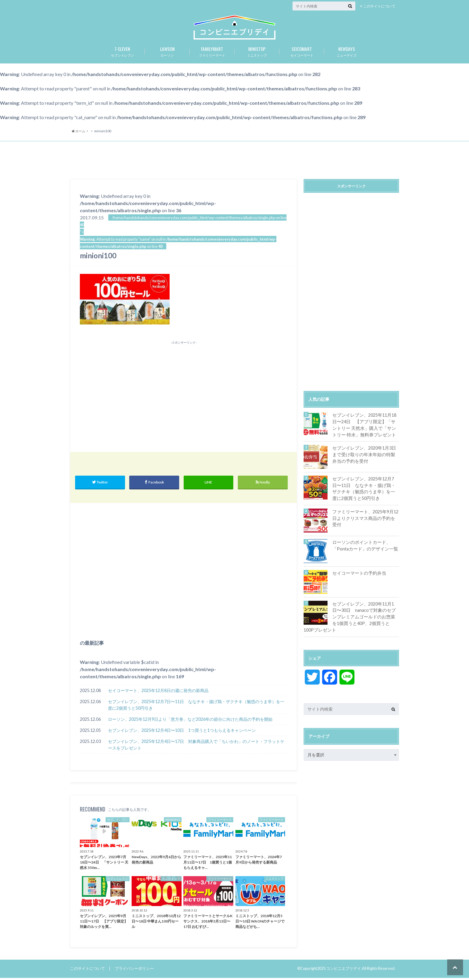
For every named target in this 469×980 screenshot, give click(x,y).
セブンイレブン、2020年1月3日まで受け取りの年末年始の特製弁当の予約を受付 (365, 456)
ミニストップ (257, 53)
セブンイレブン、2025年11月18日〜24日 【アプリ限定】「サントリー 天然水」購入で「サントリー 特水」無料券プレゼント (364, 427)
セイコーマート (302, 53)
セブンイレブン (122, 53)
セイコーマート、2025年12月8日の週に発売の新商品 (158, 693)
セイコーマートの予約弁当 (357, 575)
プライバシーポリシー (134, 971)
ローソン (167, 53)
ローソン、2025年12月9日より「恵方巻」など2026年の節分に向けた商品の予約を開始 (190, 722)
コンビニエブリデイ (344, 971)
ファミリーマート (212, 53)
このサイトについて (379, 6)
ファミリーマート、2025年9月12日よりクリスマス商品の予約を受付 (364, 520)
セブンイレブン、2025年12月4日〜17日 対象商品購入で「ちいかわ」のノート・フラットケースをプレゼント (196, 747)
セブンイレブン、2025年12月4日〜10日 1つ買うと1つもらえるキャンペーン (182, 733)
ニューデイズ (347, 53)
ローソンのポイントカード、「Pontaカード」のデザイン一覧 (363, 547)
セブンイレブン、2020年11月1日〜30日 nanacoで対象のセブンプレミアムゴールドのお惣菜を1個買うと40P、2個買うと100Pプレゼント (351, 618)
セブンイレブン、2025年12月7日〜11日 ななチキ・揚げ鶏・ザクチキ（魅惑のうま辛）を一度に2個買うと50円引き (196, 707)
